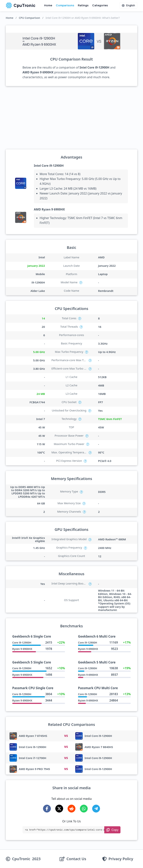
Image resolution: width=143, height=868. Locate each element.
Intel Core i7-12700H (33, 758)
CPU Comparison (29, 18)
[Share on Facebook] (47, 809)
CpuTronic (21, 5)
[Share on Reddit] (71, 809)
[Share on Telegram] (96, 809)
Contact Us (76, 859)
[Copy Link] (112, 830)
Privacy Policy (121, 859)
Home (48, 5)
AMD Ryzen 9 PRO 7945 (34, 769)
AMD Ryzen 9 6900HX (49, 209)
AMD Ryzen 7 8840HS (99, 747)
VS (66, 736)
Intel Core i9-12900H (49, 166)
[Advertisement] (72, 118)
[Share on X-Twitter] (59, 809)
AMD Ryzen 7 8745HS (33, 736)
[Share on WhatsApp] (84, 809)
